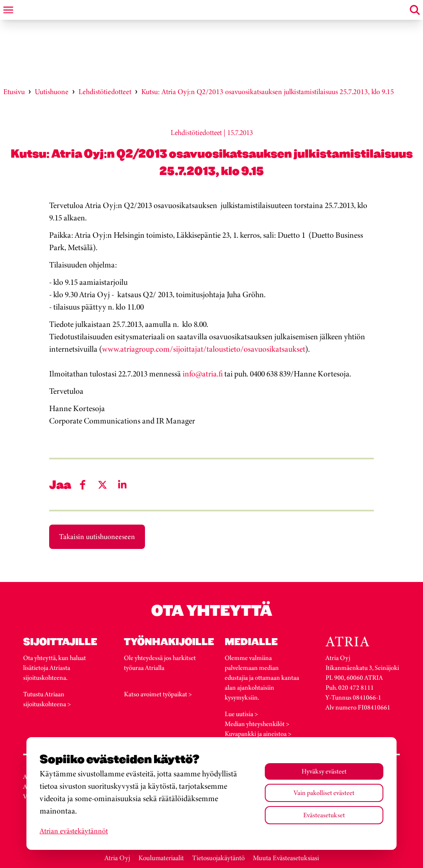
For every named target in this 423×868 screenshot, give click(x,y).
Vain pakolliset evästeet (324, 793)
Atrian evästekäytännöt (74, 831)
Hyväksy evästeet (324, 771)
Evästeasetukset (324, 815)
